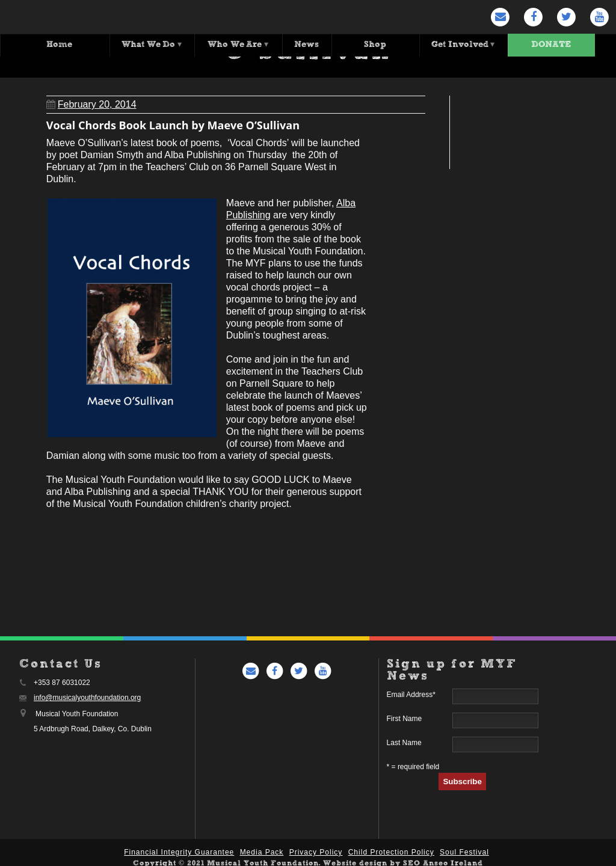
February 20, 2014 (91, 101)
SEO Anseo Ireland (443, 861)
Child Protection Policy (391, 849)
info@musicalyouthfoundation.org (87, 695)
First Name (405, 716)
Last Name (404, 740)
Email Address (411, 692)
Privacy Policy (316, 849)
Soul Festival (464, 849)
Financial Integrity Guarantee (179, 849)
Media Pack (262, 849)
